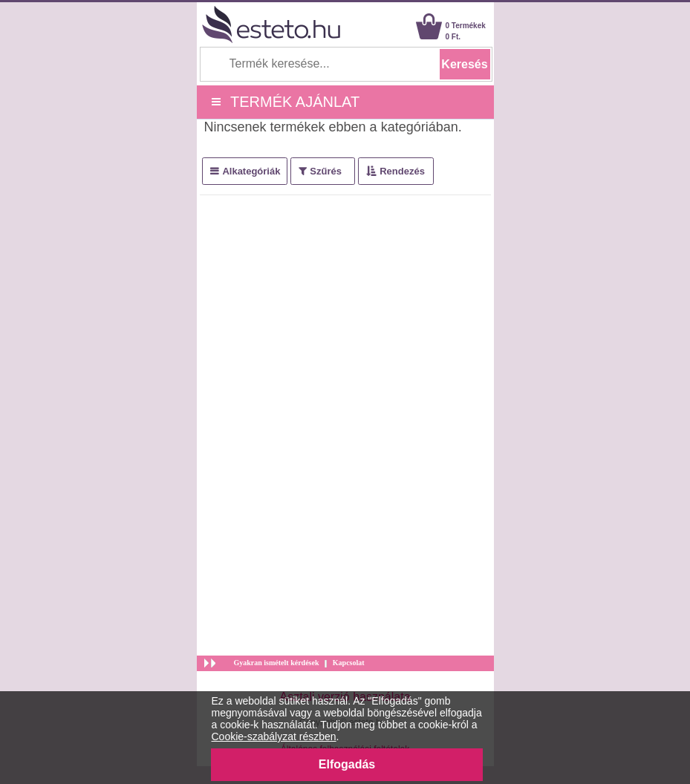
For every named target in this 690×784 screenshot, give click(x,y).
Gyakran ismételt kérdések (277, 663)
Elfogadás (347, 764)
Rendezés (402, 171)
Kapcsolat (349, 663)
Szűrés (326, 171)
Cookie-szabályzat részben (274, 736)
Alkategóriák (251, 171)
